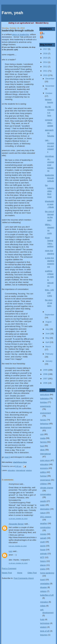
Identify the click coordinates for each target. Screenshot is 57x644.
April (48, 342)
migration (44, 602)
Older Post (32, 573)
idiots (42, 450)
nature (43, 513)
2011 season (46, 517)
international (21, 470)
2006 (46, 383)
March (48, 347)
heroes (43, 420)
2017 (46, 49)
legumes (44, 635)
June (48, 333)
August (48, 322)
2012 (46, 67)
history (43, 561)
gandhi (43, 501)
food (42, 446)
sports (43, 546)
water (42, 505)
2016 (46, 53)
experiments (45, 406)
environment (45, 413)
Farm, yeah (12, 13)
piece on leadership (21, 34)
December (50, 79)
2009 (46, 370)
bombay (44, 402)
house (43, 550)
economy (44, 468)
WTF (42, 557)
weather (44, 523)
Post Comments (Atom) (24, 578)
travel (42, 580)
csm (10, 551)
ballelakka (44, 398)
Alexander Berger (16, 524)
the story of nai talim (49, 303)
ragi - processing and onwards (50, 146)
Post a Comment (9, 568)
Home (20, 573)
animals (43, 554)
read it (7, 457)
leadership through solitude (18, 31)
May (48, 338)
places (43, 565)
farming (43, 442)
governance (45, 480)
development (46, 428)
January (49, 361)
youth (42, 542)
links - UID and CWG (49, 293)
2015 (46, 58)
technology (45, 623)
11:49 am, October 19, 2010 (18, 563)
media (43, 438)
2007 (46, 379)
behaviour (44, 424)
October (49, 93)
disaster (44, 587)
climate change (47, 488)
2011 (46, 71)
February (49, 354)
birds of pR (45, 631)
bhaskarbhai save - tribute (49, 204)
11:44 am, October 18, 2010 (18, 519)
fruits (42, 619)
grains (43, 569)
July (47, 329)
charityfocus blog (20, 462)
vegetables (45, 584)
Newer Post (7, 573)
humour (43, 476)
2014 (46, 62)
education (11, 470)
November (50, 86)
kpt (42, 37)
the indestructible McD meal (50, 191)
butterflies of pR (47, 595)
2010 (46, 75)
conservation (46, 494)
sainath (43, 538)
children (44, 484)
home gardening (47, 573)
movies (43, 534)
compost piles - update (49, 123)
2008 (46, 374)
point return (45, 460)
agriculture (45, 395)
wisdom (29, 470)
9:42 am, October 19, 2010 (18, 546)
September (49, 315)
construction (45, 527)
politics (43, 472)
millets (43, 606)
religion (43, 591)
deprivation (45, 509)
